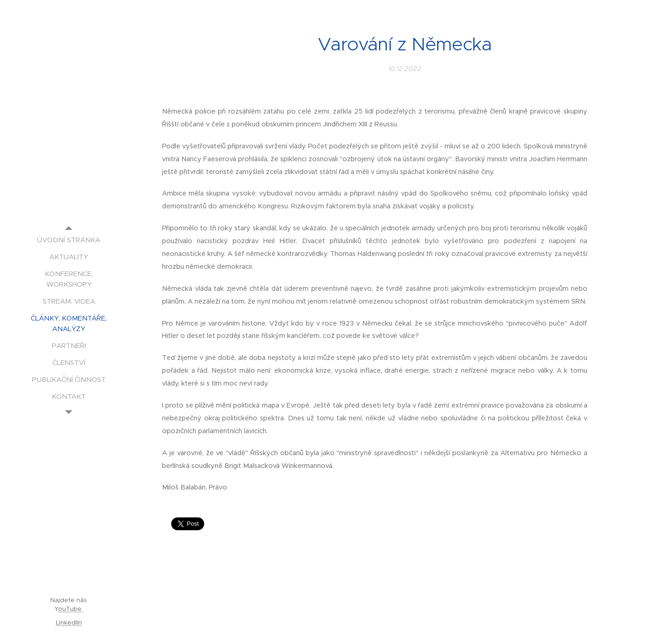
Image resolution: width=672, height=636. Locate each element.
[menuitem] (69, 240)
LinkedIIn (69, 622)
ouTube (71, 609)
